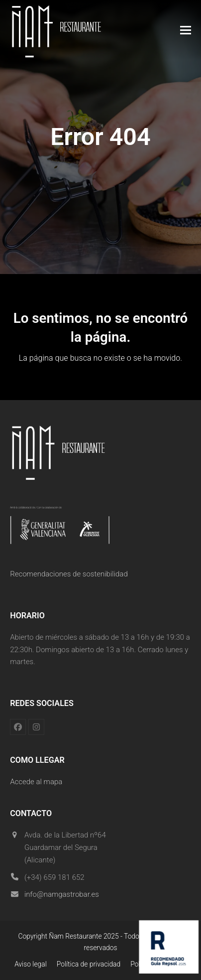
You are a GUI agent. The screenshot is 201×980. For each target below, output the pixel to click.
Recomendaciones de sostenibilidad (69, 574)
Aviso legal (31, 964)
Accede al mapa (36, 782)
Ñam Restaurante (75, 936)
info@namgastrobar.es (62, 894)
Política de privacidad (89, 964)
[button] (186, 30)
